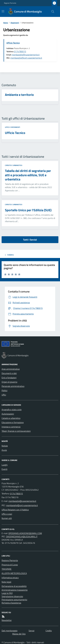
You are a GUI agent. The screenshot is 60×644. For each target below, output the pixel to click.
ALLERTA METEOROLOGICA (14, 573)
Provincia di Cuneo (10, 565)
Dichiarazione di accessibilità (14, 586)
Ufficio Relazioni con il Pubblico (15, 510)
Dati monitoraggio (9, 631)
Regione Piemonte (10, 3)
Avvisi (4, 450)
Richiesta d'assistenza (11, 603)
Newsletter (7, 620)
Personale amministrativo (13, 386)
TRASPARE (7, 569)
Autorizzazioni (8, 414)
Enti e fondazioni (9, 378)
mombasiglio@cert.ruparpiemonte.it (26, 58)
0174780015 (20, 51)
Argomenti (15, 23)
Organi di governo (9, 382)
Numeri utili (7, 518)
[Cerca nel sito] (52, 12)
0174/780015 (16, 494)
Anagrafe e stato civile (12, 410)
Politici (4, 390)
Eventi (4, 469)
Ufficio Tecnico (13, 43)
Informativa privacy (10, 578)
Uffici (4, 395)
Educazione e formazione (13, 422)
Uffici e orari (7, 514)
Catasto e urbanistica (14, 165)
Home (6, 23)
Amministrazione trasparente (15, 590)
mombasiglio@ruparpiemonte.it (26, 55)
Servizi (31, 631)
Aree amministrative (11, 369)
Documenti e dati (9, 373)
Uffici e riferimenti (12, 127)
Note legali (6, 582)
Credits (49, 631)
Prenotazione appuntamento (14, 600)
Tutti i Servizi (30, 240)
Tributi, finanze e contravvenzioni (16, 431)
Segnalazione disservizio (12, 596)
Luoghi (5, 465)
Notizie (5, 446)
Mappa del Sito (19, 634)
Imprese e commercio (11, 427)
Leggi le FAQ (7, 593)
